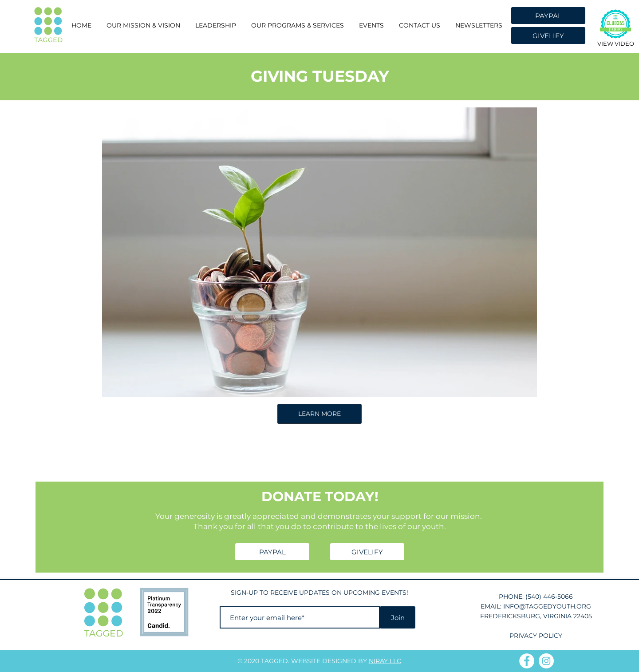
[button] (216, 26)
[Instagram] (546, 661)
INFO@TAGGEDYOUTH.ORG (547, 606)
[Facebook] (527, 661)
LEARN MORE (319, 414)
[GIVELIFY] (548, 36)
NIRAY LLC (385, 661)
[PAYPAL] (548, 16)
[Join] (398, 617)
